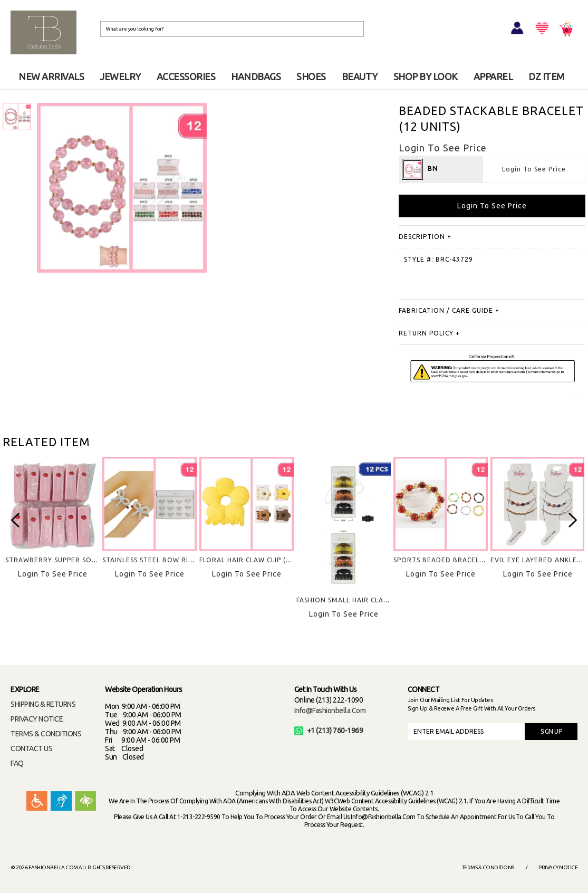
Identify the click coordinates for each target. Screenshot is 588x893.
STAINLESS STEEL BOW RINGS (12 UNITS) (171, 560)
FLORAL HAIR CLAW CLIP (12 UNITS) (259, 560)
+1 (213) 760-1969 (329, 731)
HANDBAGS (256, 76)
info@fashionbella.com (330, 710)
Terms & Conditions (488, 867)
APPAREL (493, 76)
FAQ (17, 763)
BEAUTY (360, 76)
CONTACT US (31, 748)
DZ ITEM (546, 76)
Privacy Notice (558, 867)
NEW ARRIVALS (51, 76)
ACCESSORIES (186, 76)
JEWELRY (120, 76)
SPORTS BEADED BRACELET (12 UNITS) (460, 560)
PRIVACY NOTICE (37, 719)
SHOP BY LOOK (426, 76)
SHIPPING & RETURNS (43, 704)
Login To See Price (534, 169)
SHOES (311, 76)
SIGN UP (551, 731)
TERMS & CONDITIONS (46, 734)
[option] (53, 527)
